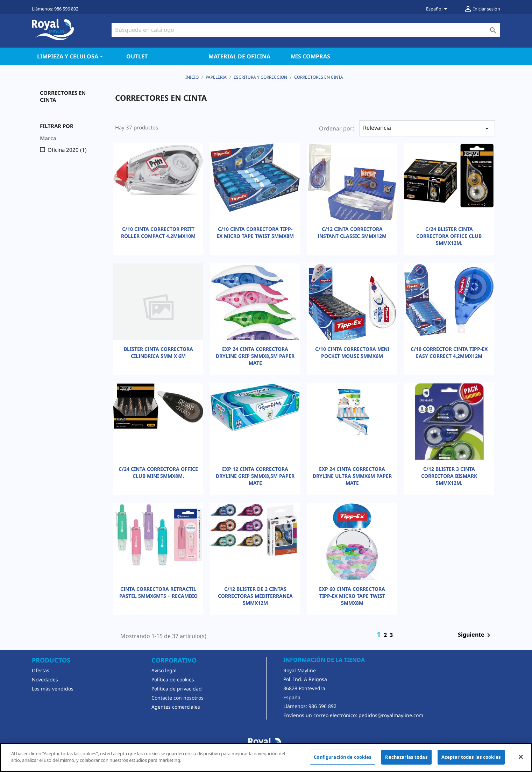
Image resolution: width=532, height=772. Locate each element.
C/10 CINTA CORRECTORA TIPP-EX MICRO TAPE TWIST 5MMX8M (255, 232)
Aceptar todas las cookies (471, 757)
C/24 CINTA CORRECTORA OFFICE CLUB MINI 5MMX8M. (158, 472)
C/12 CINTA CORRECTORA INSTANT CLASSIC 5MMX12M (352, 232)
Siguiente (475, 635)
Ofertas (41, 670)
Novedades (45, 679)
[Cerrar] (521, 757)
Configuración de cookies (343, 757)
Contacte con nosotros (178, 698)
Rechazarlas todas (406, 757)
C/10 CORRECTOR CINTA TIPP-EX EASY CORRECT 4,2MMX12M (449, 352)
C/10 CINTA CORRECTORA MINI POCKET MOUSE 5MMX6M (352, 352)
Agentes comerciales (176, 707)
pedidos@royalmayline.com (391, 715)
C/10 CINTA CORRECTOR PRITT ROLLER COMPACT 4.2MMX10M (158, 232)
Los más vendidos (53, 689)
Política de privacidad (177, 689)
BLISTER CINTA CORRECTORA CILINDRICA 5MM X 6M (158, 352)
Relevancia (427, 128)
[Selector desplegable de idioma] (438, 9)
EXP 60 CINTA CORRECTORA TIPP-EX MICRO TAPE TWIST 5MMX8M (352, 596)
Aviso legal (164, 670)
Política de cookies (173, 679)
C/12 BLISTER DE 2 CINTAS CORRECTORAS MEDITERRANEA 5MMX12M (255, 596)
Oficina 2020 (67, 150)
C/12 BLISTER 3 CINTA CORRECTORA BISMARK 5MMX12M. (449, 476)
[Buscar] (306, 30)
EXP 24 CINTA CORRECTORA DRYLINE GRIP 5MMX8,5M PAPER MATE (255, 356)
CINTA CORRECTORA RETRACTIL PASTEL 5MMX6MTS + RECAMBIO (158, 592)
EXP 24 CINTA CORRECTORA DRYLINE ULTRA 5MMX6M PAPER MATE (352, 476)
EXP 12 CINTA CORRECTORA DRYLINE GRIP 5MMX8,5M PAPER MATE (255, 476)
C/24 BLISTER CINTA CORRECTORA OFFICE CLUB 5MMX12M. (449, 236)
